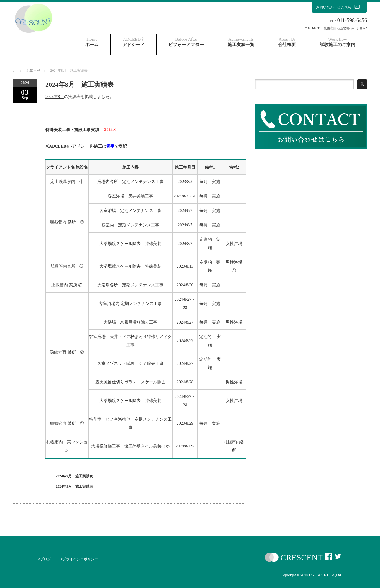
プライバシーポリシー (80, 559)
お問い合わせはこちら (339, 7)
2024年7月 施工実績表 (74, 476)
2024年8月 (55, 97)
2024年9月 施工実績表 (74, 486)
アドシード (134, 42)
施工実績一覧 (241, 42)
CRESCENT (302, 557)
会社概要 (287, 42)
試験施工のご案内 (338, 42)
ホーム (92, 42)
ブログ (45, 559)
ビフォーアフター (186, 42)
